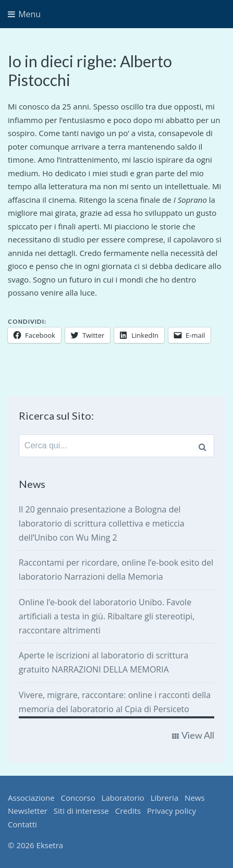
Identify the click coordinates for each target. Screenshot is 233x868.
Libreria (165, 798)
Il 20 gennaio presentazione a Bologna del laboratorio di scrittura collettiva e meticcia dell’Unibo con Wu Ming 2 (102, 523)
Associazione (31, 798)
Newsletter (28, 811)
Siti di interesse (81, 811)
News (195, 798)
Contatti (22, 824)
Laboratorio (123, 798)
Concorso (78, 798)
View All (198, 735)
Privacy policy (171, 811)
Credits (128, 811)
